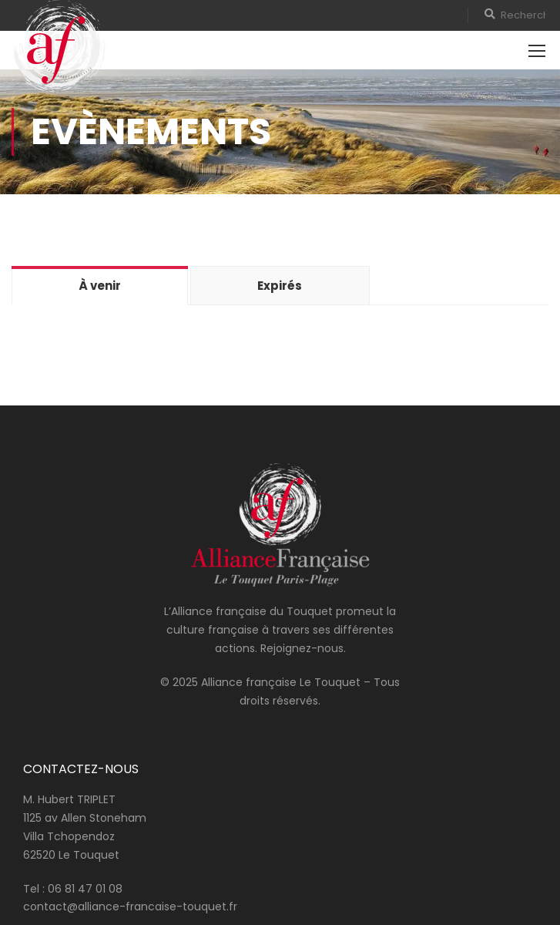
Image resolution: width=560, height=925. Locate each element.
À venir (100, 286)
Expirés (280, 286)
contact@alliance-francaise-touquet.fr (130, 906)
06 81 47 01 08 (85, 889)
